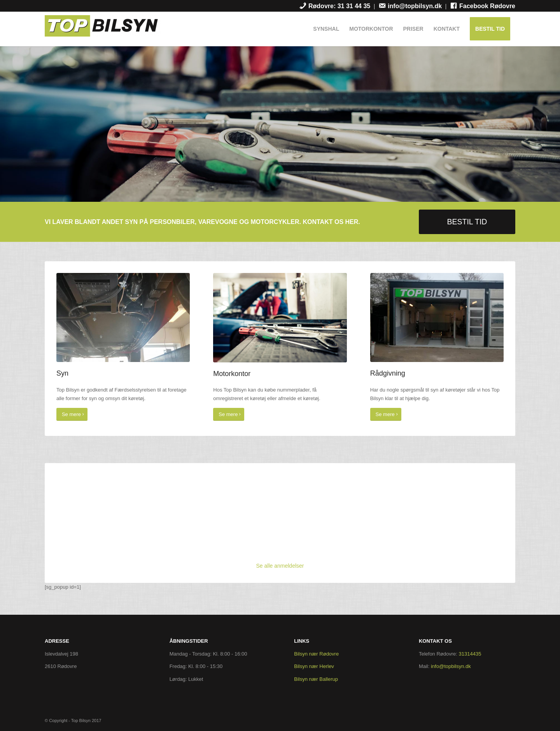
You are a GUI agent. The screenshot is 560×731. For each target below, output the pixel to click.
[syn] (123, 317)
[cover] (280, 317)
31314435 (470, 654)
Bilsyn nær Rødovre (316, 654)
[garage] (437, 317)
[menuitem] (335, 7)
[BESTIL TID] (467, 222)
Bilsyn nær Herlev (314, 666)
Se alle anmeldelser (280, 566)
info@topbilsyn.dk (451, 666)
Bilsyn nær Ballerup (316, 679)
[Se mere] (72, 414)
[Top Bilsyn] (103, 31)
